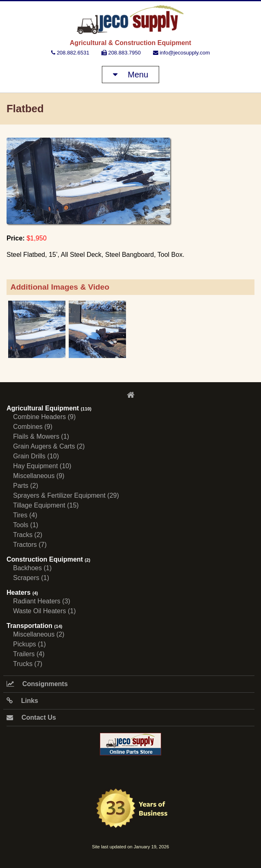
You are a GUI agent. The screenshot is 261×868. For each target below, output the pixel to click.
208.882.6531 (70, 53)
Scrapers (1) (31, 578)
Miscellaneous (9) (39, 476)
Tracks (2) (28, 535)
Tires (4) (25, 515)
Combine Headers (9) (44, 417)
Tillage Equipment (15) (46, 505)
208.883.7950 (121, 53)
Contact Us (31, 717)
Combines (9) (33, 427)
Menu (131, 75)
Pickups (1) (29, 644)
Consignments (37, 684)
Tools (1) (26, 525)
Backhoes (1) (32, 568)
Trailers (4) (29, 654)
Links (22, 701)
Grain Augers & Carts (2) (49, 446)
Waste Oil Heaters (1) (44, 611)
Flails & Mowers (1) (41, 436)
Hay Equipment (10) (42, 466)
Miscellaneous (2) (39, 634)
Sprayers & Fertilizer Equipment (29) (66, 495)
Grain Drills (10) (36, 456)
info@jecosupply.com (181, 53)
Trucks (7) (28, 664)
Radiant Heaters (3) (42, 601)
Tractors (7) (30, 545)
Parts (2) (26, 486)
